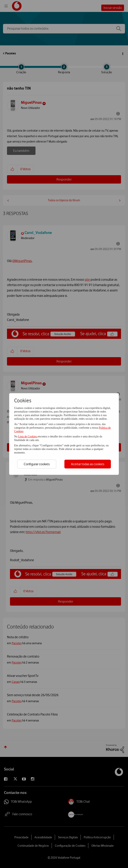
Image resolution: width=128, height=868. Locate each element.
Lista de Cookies (28, 436)
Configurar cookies (37, 464)
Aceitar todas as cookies (88, 464)
